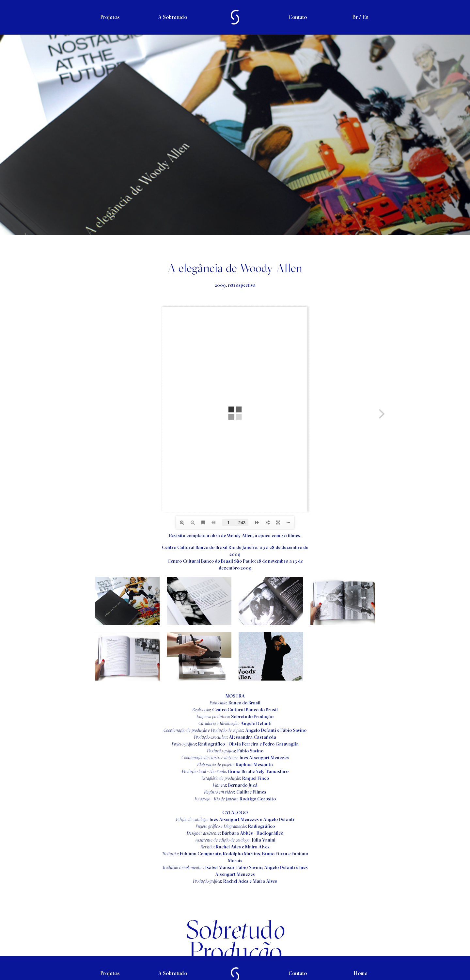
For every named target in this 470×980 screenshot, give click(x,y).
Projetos (110, 17)
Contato (298, 17)
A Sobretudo (172, 17)
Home (360, 973)
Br (355, 17)
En (365, 17)
